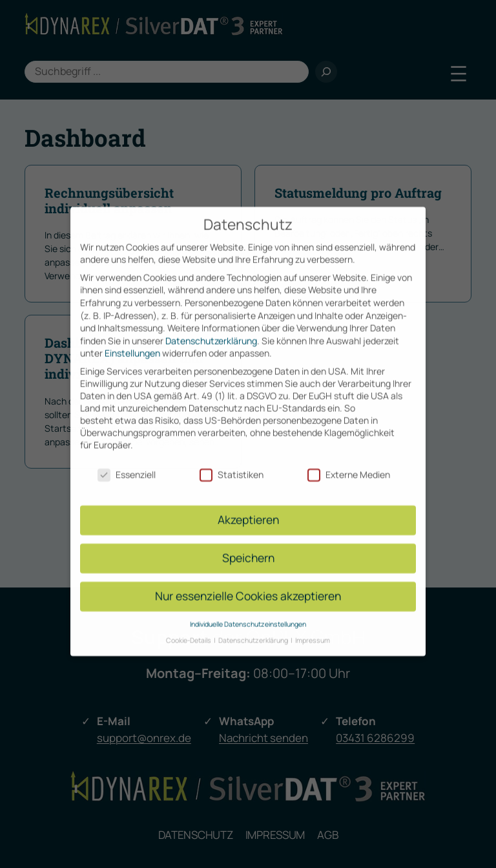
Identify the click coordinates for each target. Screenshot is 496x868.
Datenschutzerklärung (211, 331)
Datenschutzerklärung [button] (254, 630)
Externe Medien (349, 464)
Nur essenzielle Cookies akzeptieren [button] (248, 586)
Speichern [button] (248, 547)
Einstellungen (132, 343)
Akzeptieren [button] (248, 509)
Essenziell (127, 464)
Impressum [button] (313, 630)
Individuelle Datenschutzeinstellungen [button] (248, 614)
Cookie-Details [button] (189, 630)
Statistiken (232, 464)
